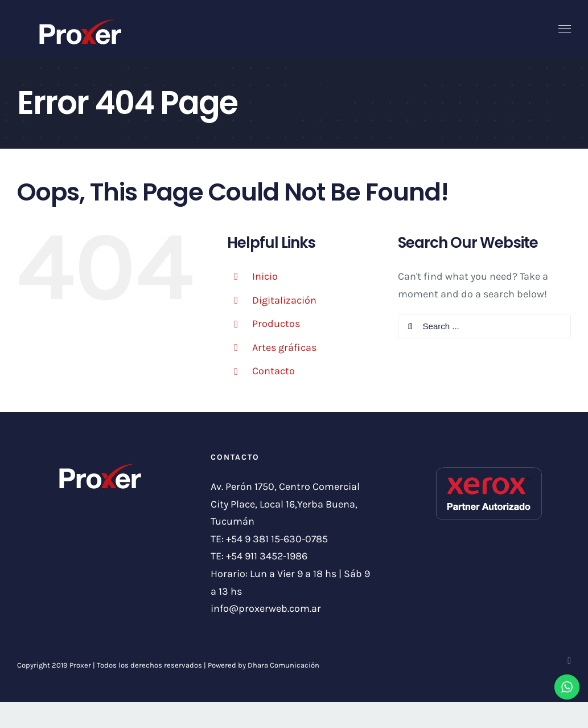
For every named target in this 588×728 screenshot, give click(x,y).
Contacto (274, 371)
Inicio (265, 276)
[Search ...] (484, 326)
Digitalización (284, 300)
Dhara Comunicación (283, 665)
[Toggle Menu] (565, 29)
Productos (276, 324)
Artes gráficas (284, 347)
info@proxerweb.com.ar (266, 608)
